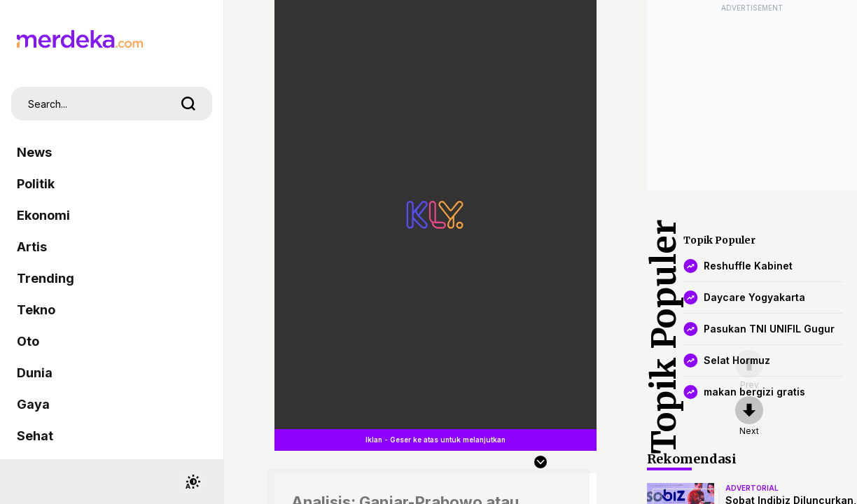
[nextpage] (749, 416)
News (34, 152)
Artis (32, 247)
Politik (36, 184)
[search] (188, 104)
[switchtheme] (193, 482)
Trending (46, 278)
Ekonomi (43, 215)
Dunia (35, 373)
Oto (28, 341)
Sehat (35, 436)
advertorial (752, 488)
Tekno (36, 310)
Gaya (33, 404)
